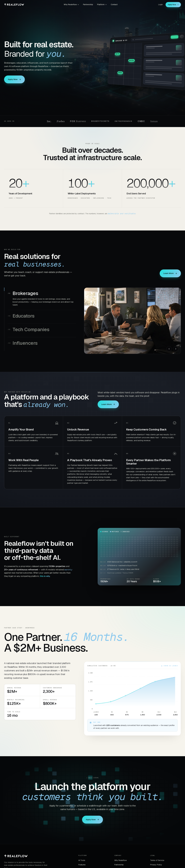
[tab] (42, 299)
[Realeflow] (16, 856)
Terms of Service (157, 860)
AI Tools (82, 860)
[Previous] (169, 349)
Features (82, 865)
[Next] (176, 349)
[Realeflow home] (14, 5)
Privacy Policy (156, 865)
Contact (114, 4)
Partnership (88, 4)
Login (161, 4)
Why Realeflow (71, 4)
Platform (102, 4)
